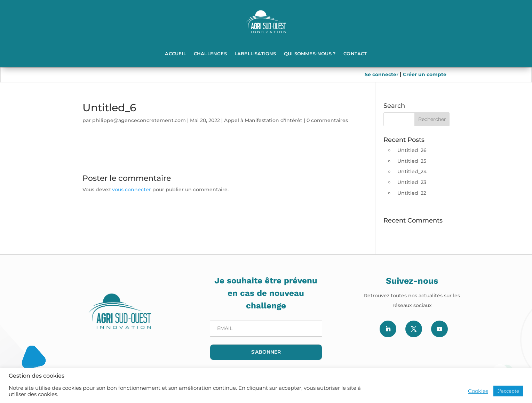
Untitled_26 (412, 150)
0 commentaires (327, 120)
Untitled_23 (412, 182)
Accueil (175, 54)
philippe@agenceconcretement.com (139, 120)
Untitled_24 (412, 171)
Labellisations (255, 54)
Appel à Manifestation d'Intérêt (263, 120)
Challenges (210, 54)
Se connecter (382, 74)
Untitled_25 (412, 161)
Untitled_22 (412, 193)
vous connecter (132, 190)
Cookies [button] (478, 391)
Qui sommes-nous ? (310, 54)
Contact (355, 54)
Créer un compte (425, 74)
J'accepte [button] (508, 391)
